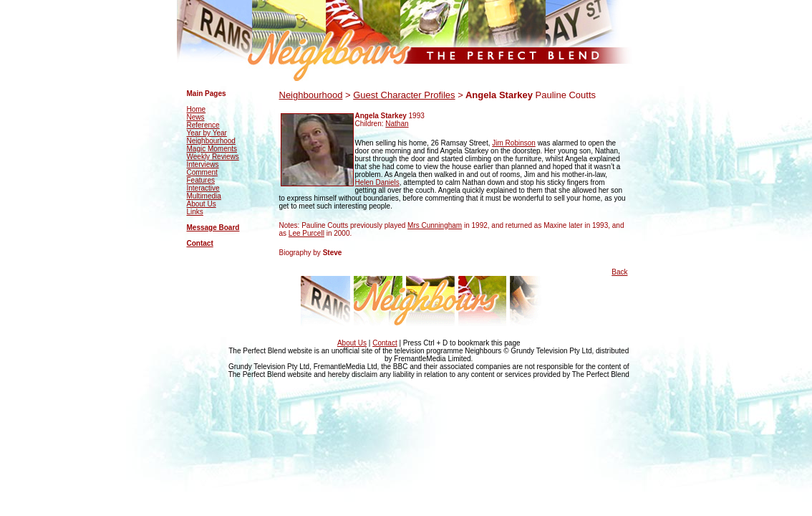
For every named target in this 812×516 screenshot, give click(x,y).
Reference (203, 125)
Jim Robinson (514, 143)
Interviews (203, 164)
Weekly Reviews (213, 157)
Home (197, 109)
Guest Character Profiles (404, 95)
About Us (202, 204)
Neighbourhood (211, 141)
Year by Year (207, 133)
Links (195, 212)
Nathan (397, 124)
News (196, 117)
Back (619, 272)
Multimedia (204, 196)
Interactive (203, 188)
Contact (200, 243)
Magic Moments (212, 149)
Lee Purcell (306, 233)
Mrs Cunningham (435, 225)
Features (201, 180)
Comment (202, 172)
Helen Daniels (377, 182)
